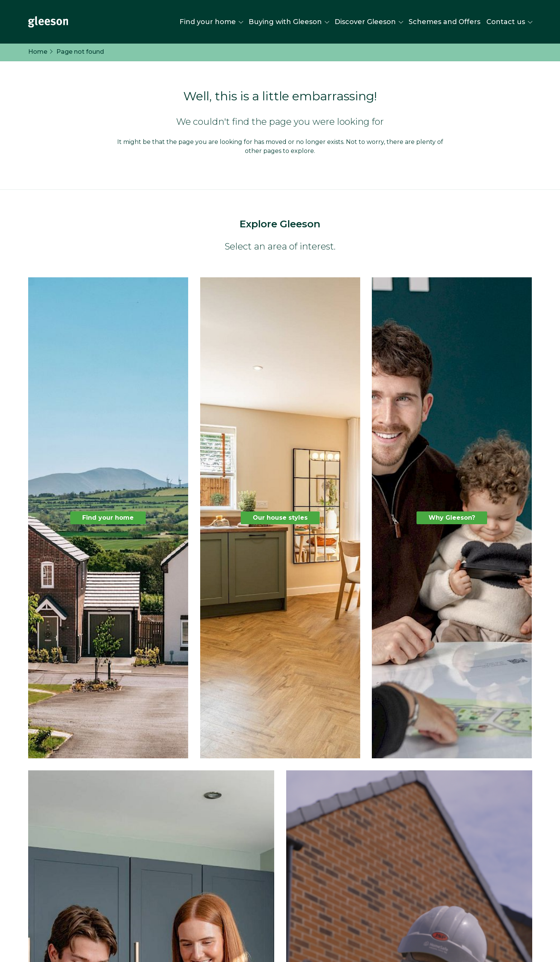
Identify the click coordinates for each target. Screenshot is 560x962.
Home (38, 52)
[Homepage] (48, 22)
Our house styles (280, 518)
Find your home (108, 518)
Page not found (80, 52)
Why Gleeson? (452, 518)
